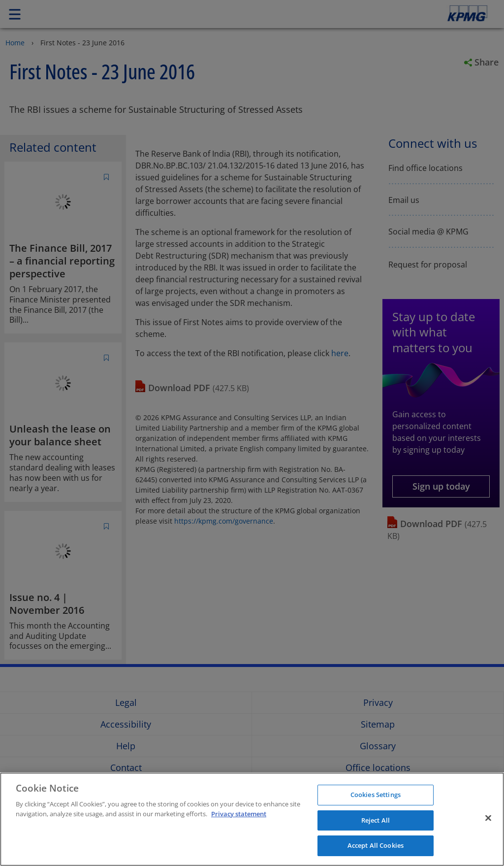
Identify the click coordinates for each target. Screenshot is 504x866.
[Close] (488, 818)
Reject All (376, 820)
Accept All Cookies (376, 845)
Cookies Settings (376, 795)
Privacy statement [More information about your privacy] (239, 814)
